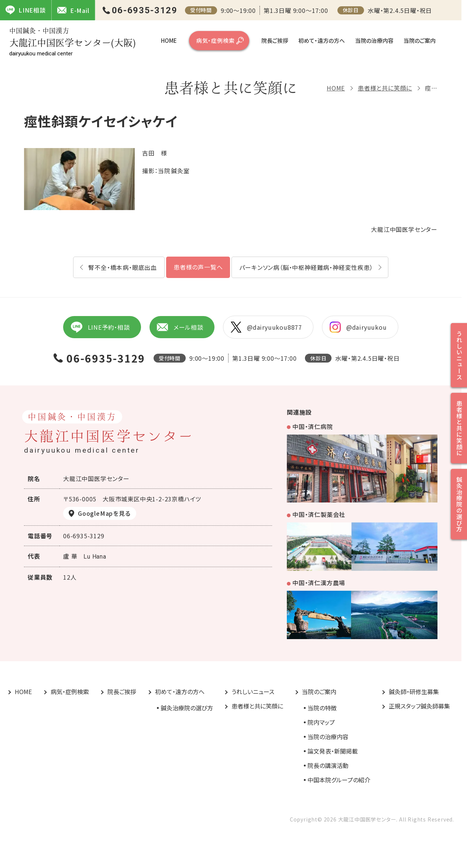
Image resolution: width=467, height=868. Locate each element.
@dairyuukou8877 (266, 327)
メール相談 (180, 327)
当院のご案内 (420, 40)
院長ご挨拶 (275, 40)
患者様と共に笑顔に (385, 88)
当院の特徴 (322, 708)
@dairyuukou (358, 327)
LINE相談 (26, 10)
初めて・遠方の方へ (322, 40)
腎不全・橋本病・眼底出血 (123, 267)
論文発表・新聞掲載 (333, 751)
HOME (169, 40)
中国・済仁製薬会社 (319, 514)
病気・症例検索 (216, 40)
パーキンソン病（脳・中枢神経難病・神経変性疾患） (306, 267)
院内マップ (321, 722)
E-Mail (73, 10)
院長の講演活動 (328, 765)
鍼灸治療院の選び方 (187, 708)
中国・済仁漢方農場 (319, 583)
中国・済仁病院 (313, 426)
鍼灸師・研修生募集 (414, 692)
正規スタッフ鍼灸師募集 (419, 706)
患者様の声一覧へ (198, 267)
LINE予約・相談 (100, 327)
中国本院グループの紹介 (339, 780)
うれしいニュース (253, 692)
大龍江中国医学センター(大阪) (73, 42)
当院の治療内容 (374, 40)
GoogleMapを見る (104, 513)
